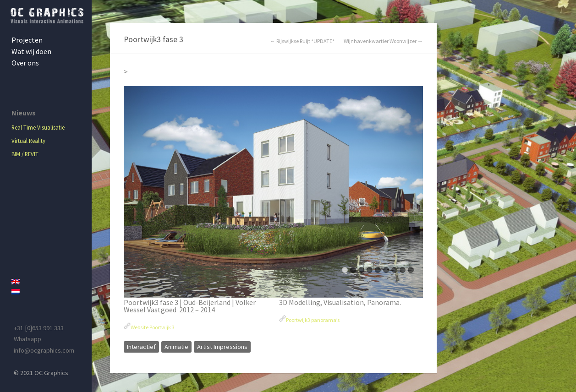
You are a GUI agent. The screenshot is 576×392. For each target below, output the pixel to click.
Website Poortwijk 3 (153, 327)
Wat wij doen (31, 51)
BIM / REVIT (25, 154)
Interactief (141, 347)
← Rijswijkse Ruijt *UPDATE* (302, 41)
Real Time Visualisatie (38, 127)
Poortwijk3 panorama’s (313, 320)
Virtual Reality (28, 141)
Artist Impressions (222, 347)
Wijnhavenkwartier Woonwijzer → (383, 41)
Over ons (25, 63)
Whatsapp (27, 339)
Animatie (176, 347)
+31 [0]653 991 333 (39, 328)
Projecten (27, 40)
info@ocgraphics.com (44, 350)
